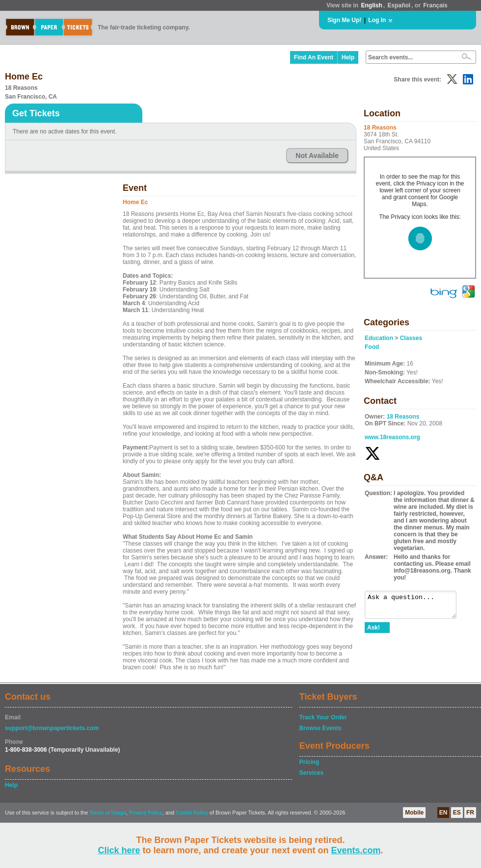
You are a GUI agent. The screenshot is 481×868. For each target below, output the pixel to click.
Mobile (414, 813)
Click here (119, 850)
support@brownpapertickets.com (52, 728)
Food (372, 347)
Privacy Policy (146, 813)
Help (348, 57)
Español (399, 5)
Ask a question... (415, 607)
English (371, 5)
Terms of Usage (107, 813)
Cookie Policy (192, 813)
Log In (377, 20)
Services (311, 773)
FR (470, 813)
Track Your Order (323, 717)
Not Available (317, 156)
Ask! (374, 632)
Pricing (309, 762)
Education (379, 338)
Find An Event (314, 57)
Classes (411, 338)
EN (443, 813)
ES (457, 813)
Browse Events (321, 728)
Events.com (356, 850)
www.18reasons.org (392, 437)
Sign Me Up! (344, 20)
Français (435, 5)
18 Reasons (403, 417)
